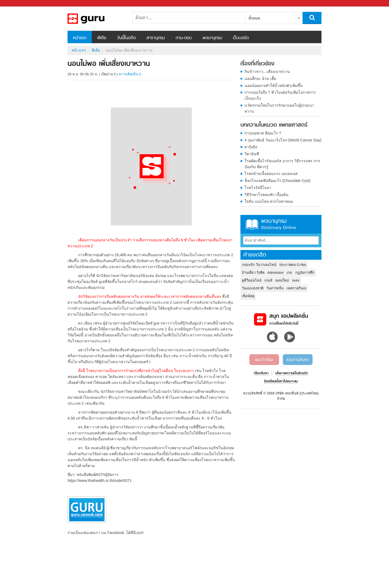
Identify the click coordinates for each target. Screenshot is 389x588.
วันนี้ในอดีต (126, 38)
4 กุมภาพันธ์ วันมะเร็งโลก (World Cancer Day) (283, 140)
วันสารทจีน (275, 288)
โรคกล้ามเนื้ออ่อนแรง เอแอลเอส (271, 174)
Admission (276, 273)
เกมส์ (268, 280)
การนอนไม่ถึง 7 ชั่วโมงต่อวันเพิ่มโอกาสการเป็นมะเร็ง (280, 95)
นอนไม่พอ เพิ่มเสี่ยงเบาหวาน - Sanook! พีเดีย (96, 19)
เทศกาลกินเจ (296, 288)
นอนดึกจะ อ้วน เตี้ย (260, 79)
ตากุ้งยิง (251, 147)
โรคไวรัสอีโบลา (258, 188)
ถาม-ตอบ (184, 38)
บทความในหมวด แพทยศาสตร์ (274, 125)
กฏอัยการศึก (305, 273)
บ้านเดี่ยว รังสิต (253, 273)
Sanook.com (16, 3)
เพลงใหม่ (282, 280)
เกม (289, 273)
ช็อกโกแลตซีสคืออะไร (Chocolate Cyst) (277, 181)
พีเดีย (102, 38)
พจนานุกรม (212, 38)
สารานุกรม (156, 38)
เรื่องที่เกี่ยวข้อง (257, 64)
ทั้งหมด (254, 18)
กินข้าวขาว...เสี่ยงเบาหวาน (267, 72)
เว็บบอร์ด (241, 38)
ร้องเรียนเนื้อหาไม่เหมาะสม (281, 381)
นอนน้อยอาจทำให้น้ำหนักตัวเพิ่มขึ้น (274, 86)
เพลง (296, 280)
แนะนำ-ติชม (264, 360)
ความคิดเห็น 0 (130, 74)
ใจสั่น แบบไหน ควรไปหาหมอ (269, 201)
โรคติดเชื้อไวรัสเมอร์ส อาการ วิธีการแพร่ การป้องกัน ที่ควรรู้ (282, 164)
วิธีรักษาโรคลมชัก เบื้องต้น (266, 195)
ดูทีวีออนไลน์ (252, 280)
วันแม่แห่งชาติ (253, 288)
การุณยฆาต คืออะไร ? (263, 133)
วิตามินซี (252, 154)
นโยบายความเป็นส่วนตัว (292, 373)
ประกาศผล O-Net (293, 265)
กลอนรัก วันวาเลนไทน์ (259, 265)
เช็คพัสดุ (248, 296)
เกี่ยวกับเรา (261, 373)
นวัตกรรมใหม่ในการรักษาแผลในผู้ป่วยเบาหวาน (279, 108)
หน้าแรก (80, 38)
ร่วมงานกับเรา (298, 360)
